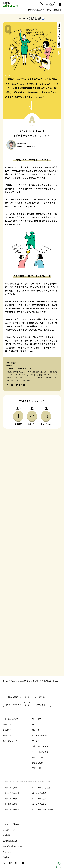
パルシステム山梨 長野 (41, 788)
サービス (36, 741)
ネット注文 (48, 5)
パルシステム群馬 (39, 793)
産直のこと (7, 735)
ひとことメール (38, 757)
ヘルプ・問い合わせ (40, 752)
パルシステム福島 (39, 799)
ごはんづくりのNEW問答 (41, 681)
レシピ (35, 724)
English (6, 857)
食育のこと (7, 730)
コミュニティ (37, 730)
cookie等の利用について (13, 846)
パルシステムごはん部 (19, 681)
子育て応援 (36, 768)
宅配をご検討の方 (36, 10)
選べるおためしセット (14, 705)
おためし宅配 (40, 705)
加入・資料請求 (54, 10)
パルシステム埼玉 (10, 804)
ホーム (5, 681)
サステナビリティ (10, 741)
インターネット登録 (40, 735)
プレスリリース (9, 830)
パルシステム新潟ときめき (43, 810)
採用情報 (6, 835)
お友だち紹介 (37, 763)
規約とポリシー (9, 852)
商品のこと (7, 724)
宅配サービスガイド (40, 746)
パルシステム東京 (10, 788)
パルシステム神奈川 (11, 793)
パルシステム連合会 (11, 824)
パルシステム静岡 (39, 804)
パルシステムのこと (11, 719)
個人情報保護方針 (10, 841)
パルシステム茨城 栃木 (12, 810)
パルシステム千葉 (10, 799)
